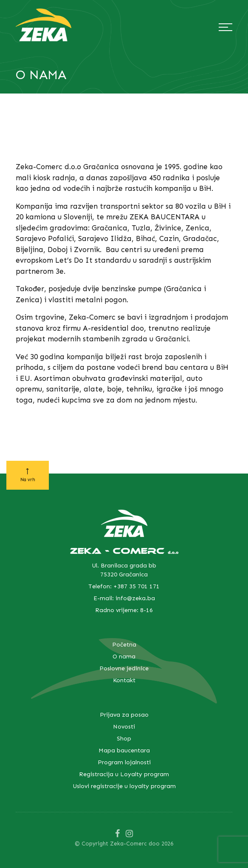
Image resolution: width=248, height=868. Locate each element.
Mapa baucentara (124, 750)
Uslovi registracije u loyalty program (124, 786)
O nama (124, 657)
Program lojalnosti (124, 762)
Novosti (124, 727)
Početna (124, 645)
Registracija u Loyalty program (124, 774)
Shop (124, 739)
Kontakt (124, 680)
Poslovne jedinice (124, 668)
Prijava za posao (124, 715)
